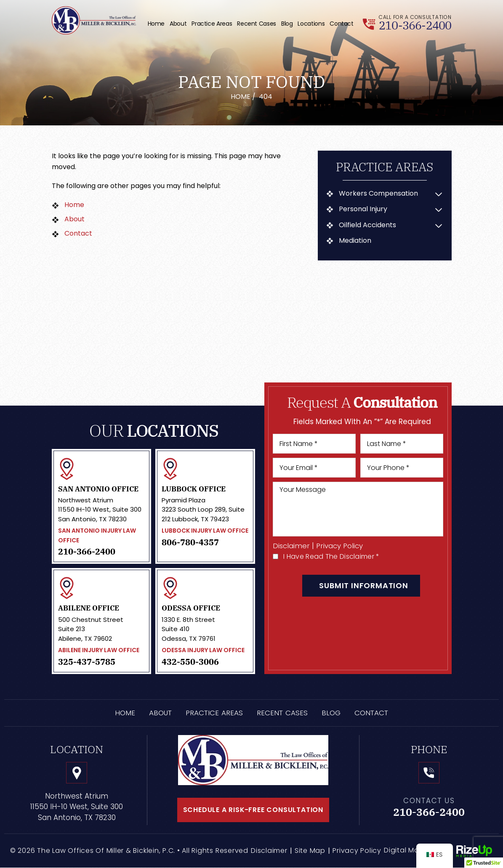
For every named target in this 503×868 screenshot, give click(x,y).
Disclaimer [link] (269, 851)
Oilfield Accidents (367, 225)
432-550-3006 (190, 662)
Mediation (355, 241)
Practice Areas (212, 24)
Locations (311, 24)
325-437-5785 (87, 662)
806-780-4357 (190, 542)
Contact (341, 24)
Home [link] (74, 205)
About (178, 24)
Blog (287, 24)
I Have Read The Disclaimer (331, 556)
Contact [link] (78, 233)
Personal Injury (363, 209)
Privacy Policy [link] (357, 851)
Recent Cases (257, 24)
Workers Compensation (378, 194)
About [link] (75, 219)
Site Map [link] (310, 851)
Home (156, 24)
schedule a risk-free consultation (253, 810)
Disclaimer (291, 546)
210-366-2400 (415, 25)
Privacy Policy (340, 546)
